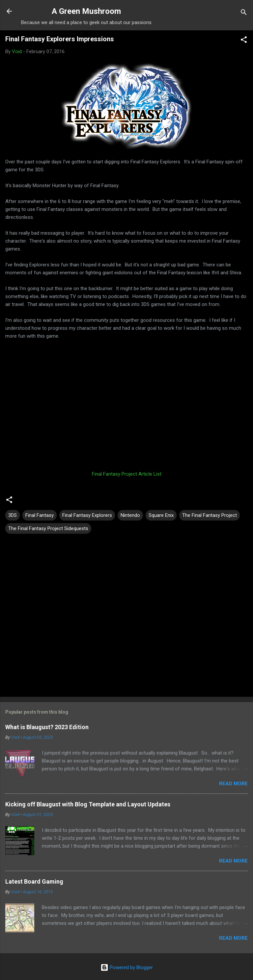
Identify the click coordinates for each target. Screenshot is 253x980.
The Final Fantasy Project (210, 515)
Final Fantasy (40, 515)
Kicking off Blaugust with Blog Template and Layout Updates (88, 804)
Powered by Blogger (127, 967)
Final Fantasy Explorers (87, 515)
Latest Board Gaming (34, 881)
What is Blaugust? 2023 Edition (47, 727)
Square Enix (161, 515)
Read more (233, 784)
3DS (13, 515)
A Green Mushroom (86, 11)
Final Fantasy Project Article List (127, 474)
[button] (244, 41)
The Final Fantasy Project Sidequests (48, 528)
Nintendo (130, 515)
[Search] (244, 13)
